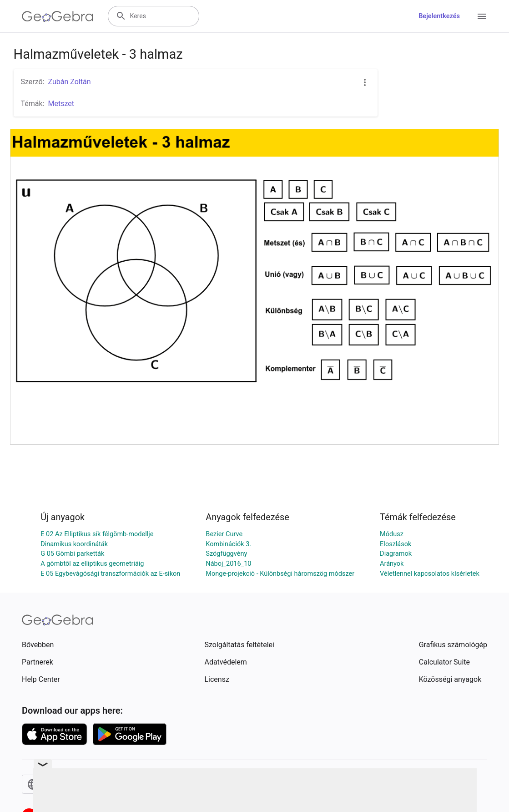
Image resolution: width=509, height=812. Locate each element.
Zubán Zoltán (70, 82)
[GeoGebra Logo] (58, 16)
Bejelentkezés (439, 16)
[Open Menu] (482, 16)
